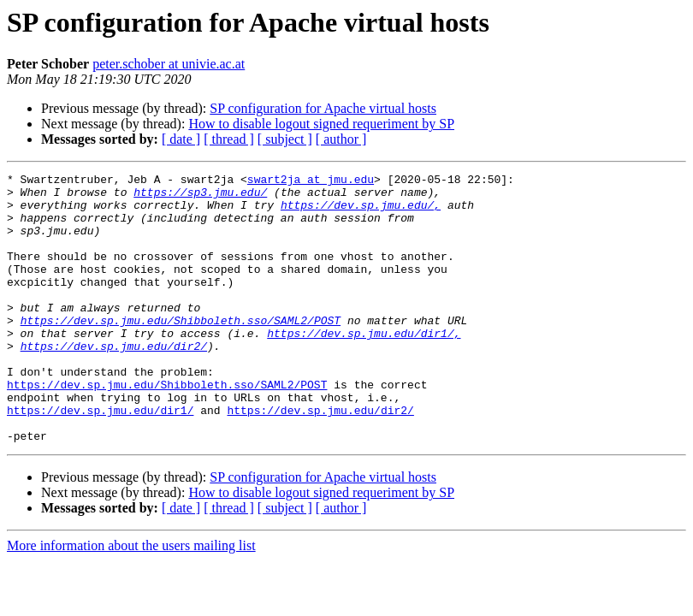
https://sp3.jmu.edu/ (200, 197)
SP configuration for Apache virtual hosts (323, 108)
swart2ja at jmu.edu (311, 181)
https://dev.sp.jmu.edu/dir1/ (100, 459)
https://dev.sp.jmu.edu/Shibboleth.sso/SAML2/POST (181, 351)
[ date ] (181, 139)
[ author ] (341, 139)
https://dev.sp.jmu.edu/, (361, 212)
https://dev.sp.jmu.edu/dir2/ (114, 382)
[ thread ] (229, 139)
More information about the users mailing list (131, 599)
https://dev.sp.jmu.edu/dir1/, (364, 366)
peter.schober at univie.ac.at (169, 64)
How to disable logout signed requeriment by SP (321, 124)
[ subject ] (285, 139)
